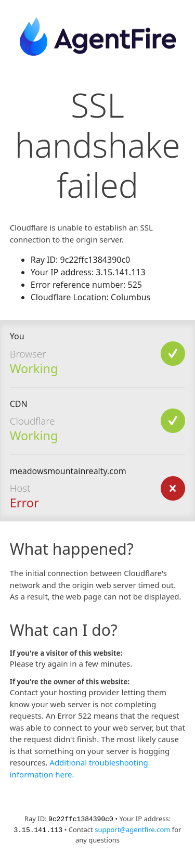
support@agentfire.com (132, 829)
